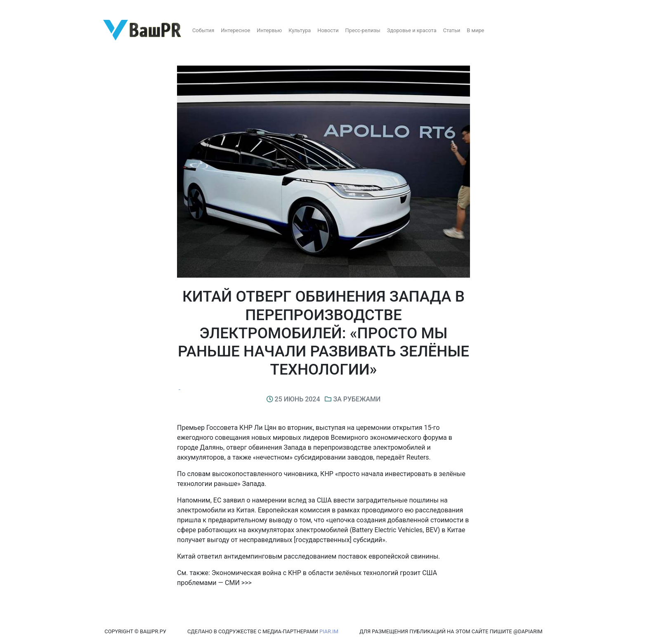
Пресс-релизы (363, 30)
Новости (328, 30)
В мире (475, 30)
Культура (300, 30)
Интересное (235, 30)
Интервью (269, 30)
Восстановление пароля (82, 7)
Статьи (452, 30)
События (203, 30)
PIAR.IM (329, 631)
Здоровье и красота (412, 30)
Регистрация (22, 7)
